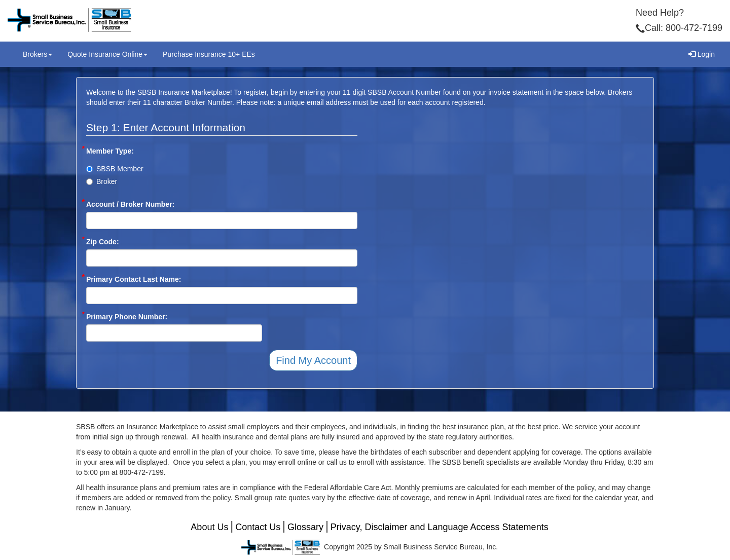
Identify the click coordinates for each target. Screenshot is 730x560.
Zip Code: (103, 241)
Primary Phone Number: (127, 316)
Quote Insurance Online (107, 54)
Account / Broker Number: (130, 204)
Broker (102, 181)
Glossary (305, 527)
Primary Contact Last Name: (134, 279)
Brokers (38, 54)
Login (702, 54)
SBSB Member (115, 169)
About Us (209, 527)
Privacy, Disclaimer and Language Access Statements (440, 527)
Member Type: (110, 151)
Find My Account (313, 360)
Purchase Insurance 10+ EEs (209, 54)
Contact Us (258, 527)
